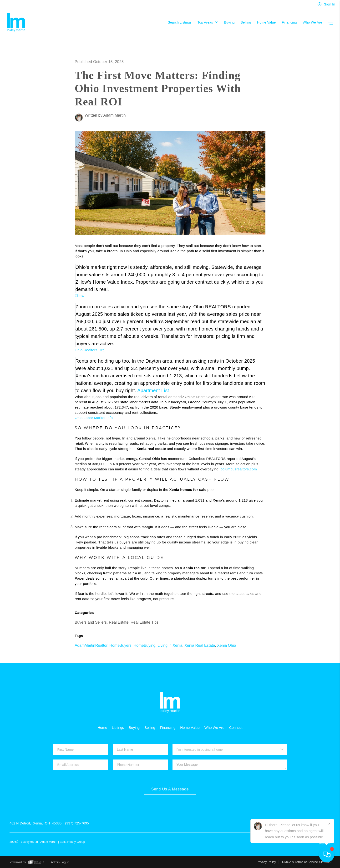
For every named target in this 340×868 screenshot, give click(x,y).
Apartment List (153, 390)
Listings (118, 727)
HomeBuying (145, 645)
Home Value (266, 22)
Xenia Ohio (226, 645)
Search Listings (180, 22)
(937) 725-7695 (77, 823)
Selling (246, 22)
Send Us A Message (170, 789)
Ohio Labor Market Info (94, 418)
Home (102, 727)
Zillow (80, 296)
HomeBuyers (120, 645)
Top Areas (208, 22)
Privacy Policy (266, 862)
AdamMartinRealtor (91, 645)
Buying (229, 22)
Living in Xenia (170, 645)
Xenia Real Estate (200, 645)
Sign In (326, 4)
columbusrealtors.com (239, 469)
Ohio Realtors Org (90, 350)
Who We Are (312, 22)
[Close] (329, 824)
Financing (289, 22)
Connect (236, 727)
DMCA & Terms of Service (300, 862)
